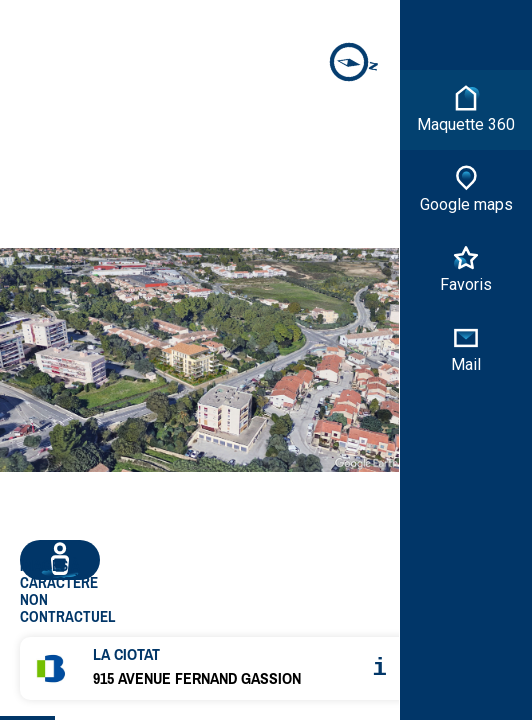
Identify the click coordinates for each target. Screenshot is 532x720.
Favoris (466, 268)
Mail (466, 348)
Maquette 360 (466, 108)
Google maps (466, 188)
